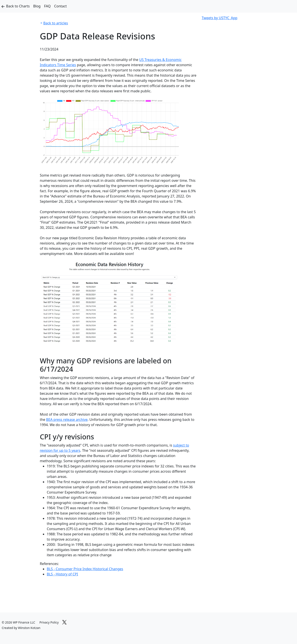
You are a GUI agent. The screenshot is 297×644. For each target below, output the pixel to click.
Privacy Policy (49, 622)
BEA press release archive (67, 420)
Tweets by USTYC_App (220, 18)
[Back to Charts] (3, 6)
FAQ (47, 6)
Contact (60, 6)
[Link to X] (64, 621)
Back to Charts (18, 6)
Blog (37, 6)
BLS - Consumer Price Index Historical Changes (85, 569)
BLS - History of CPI (62, 574)
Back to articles (56, 23)
